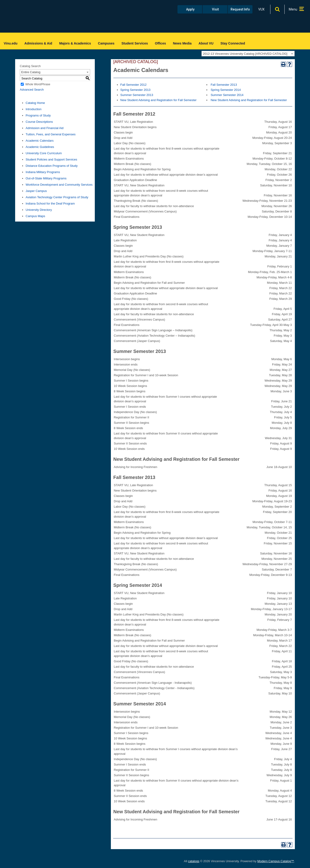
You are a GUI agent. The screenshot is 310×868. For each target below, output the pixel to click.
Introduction (34, 109)
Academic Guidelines (40, 147)
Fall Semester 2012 (134, 85)
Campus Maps (35, 216)
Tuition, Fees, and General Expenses (51, 134)
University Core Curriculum (44, 153)
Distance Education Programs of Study (52, 166)
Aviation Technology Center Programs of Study (57, 197)
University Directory (39, 210)
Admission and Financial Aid (45, 128)
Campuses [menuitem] (106, 43)
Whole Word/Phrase (38, 84)
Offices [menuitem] (160, 43)
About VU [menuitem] (206, 43)
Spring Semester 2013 (135, 90)
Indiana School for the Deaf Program (50, 203)
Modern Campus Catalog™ (276, 861)
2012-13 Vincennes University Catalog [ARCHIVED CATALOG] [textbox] (245, 54)
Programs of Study (38, 115)
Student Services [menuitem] (135, 43)
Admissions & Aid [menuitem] (38, 43)
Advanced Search (32, 90)
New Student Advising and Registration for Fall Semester (158, 100)
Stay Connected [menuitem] (233, 43)
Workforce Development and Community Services (59, 185)
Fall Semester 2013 (224, 85)
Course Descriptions (39, 122)
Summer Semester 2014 (227, 95)
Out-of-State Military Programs (46, 178)
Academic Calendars (40, 141)
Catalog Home (35, 103)
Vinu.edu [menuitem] (11, 43)
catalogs (194, 861)
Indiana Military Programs (43, 172)
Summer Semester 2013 (137, 95)
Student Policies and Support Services (51, 159)
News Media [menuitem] (182, 43)
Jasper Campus (36, 191)
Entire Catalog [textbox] (31, 72)
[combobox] (248, 54)
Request (240, 9)
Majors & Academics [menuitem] (75, 43)
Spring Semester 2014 (226, 90)
